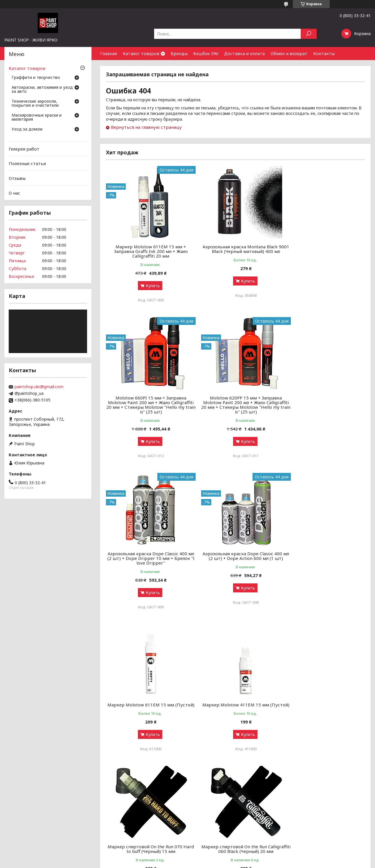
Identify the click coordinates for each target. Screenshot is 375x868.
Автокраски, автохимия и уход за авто (42, 90)
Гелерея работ (24, 149)
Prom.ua (213, 857)
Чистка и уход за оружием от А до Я (135, 823)
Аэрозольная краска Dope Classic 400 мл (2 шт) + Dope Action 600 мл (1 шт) (323, 405)
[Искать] (309, 34)
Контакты (324, 53)
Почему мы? (203, 830)
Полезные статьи (27, 163)
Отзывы (17, 178)
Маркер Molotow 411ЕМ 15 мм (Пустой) (235, 560)
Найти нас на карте (302, 817)
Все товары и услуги (339, 770)
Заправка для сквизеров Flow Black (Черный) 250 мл (323, 707)
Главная (109, 53)
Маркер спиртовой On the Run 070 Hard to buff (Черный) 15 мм (323, 560)
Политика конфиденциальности (222, 862)
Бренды (179, 53)
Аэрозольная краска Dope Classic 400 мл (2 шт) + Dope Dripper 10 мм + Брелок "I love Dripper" (235, 407)
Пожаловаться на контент (170, 862)
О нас (15, 193)
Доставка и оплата (244, 53)
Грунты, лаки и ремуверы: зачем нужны (137, 817)
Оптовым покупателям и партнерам (319, 803)
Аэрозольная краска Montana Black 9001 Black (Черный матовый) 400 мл (235, 249)
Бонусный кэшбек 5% (211, 810)
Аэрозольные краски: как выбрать (132, 803)
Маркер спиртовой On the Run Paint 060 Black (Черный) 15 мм (235, 707)
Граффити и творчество (36, 78)
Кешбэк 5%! (206, 53)
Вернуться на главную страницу (146, 127)
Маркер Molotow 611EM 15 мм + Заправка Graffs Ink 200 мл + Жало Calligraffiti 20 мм (147, 251)
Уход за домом (27, 129)
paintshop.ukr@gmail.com (39, 387)
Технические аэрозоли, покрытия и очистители (35, 104)
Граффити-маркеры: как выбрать (131, 810)
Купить (149, 286)
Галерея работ (205, 803)
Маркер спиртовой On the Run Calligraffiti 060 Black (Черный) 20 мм (147, 707)
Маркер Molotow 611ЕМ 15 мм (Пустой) (147, 560)
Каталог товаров (141, 53)
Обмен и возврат (289, 53)
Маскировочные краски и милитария (37, 117)
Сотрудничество (118, 66)
